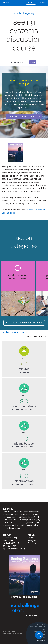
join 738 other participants (24, 117)
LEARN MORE (31, 616)
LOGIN (42, 3)
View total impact (37, 337)
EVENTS (7, 3)
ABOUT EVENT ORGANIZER (24, 597)
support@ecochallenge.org (14, 549)
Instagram (32, 541)
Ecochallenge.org (24, 13)
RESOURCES (17, 62)
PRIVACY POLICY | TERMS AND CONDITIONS (38, 628)
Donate (31, 3)
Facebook (32, 543)
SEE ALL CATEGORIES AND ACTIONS (24, 323)
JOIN (33, 62)
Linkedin (31, 538)
